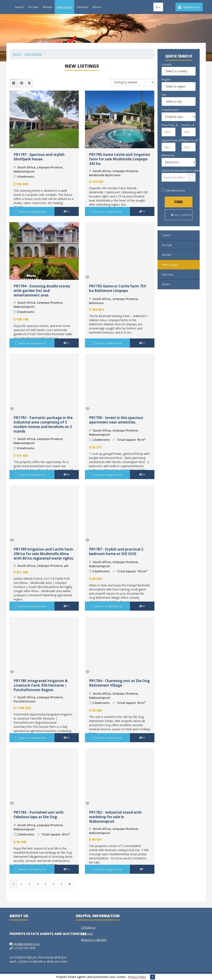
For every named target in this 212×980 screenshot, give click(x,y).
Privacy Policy (137, 977)
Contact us (88, 927)
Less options (181, 215)
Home (17, 54)
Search (19, 7)
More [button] (97, 7)
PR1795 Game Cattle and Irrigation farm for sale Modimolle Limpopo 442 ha (120, 159)
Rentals (47, 7)
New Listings (64, 7)
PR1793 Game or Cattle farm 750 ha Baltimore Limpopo (118, 288)
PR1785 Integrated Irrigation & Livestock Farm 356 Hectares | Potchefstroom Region (41, 685)
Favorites (82, 7)
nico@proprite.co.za (26, 944)
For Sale (33, 7)
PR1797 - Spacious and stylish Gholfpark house (39, 157)
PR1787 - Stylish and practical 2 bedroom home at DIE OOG (116, 551)
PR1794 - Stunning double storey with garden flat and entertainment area (42, 291)
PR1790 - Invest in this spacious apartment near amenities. (116, 420)
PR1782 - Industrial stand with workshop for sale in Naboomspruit (115, 817)
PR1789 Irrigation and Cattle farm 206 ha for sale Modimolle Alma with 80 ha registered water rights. (44, 554)
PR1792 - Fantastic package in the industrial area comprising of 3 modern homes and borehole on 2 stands (43, 424)
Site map (87, 934)
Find (179, 202)
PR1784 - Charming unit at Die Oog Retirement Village (119, 683)
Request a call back (94, 940)
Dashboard (189, 7)
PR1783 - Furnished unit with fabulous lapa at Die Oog (39, 815)
